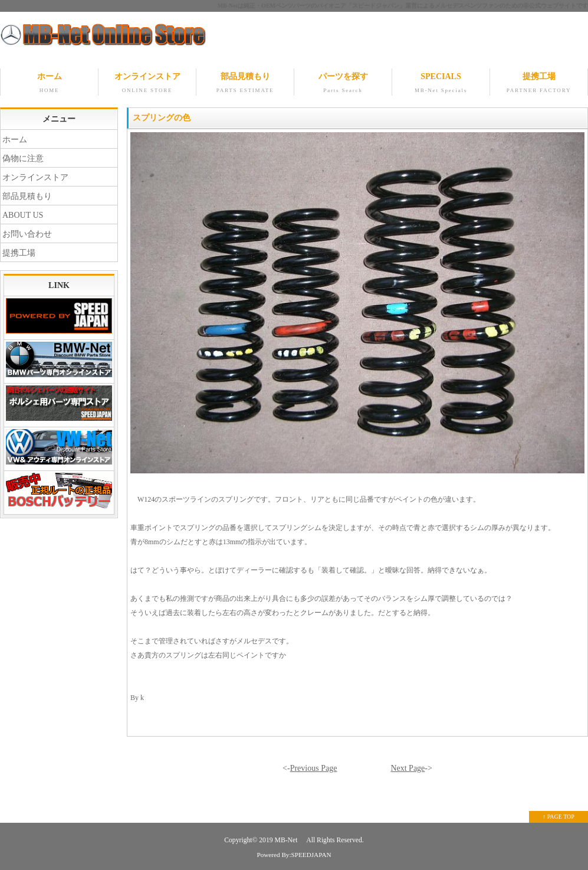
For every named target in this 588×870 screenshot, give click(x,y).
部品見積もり (245, 84)
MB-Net (287, 840)
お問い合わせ (27, 234)
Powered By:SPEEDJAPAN (294, 855)
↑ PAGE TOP (559, 817)
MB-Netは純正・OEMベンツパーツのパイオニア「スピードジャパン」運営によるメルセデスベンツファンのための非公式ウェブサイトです (403, 6)
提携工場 (539, 84)
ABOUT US (23, 215)
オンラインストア (147, 84)
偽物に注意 (23, 158)
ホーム (49, 84)
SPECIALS (441, 84)
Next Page (408, 768)
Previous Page (314, 768)
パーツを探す (343, 84)
